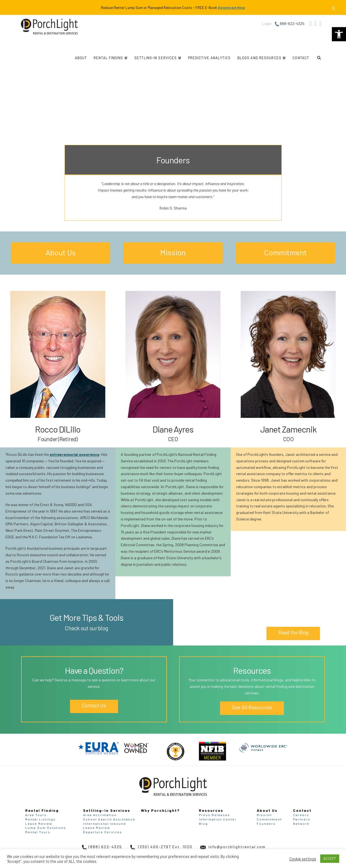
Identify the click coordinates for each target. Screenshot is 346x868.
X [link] (334, 8)
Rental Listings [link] (40, 819)
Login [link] (267, 23)
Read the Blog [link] (293, 632)
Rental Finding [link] (42, 810)
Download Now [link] (231, 7)
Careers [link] (301, 815)
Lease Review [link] (39, 824)
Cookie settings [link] (303, 859)
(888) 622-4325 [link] (101, 847)
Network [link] (301, 824)
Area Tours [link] (36, 815)
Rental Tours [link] (38, 832)
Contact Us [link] (94, 707)
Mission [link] (173, 252)
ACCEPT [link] (330, 859)
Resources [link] (211, 810)
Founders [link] (266, 824)
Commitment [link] (285, 252)
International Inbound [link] (104, 824)
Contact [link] (302, 810)
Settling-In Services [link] (107, 810)
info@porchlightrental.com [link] (232, 847)
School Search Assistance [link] (109, 819)
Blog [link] (203, 824)
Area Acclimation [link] (100, 815)
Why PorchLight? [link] (160, 810)
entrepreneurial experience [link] (74, 454)
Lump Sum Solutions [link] (46, 828)
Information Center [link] (218, 819)
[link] (339, 34)
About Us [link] (61, 252)
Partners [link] (302, 819)
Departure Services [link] (103, 832)
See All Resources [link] (252, 707)
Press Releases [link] (215, 815)
